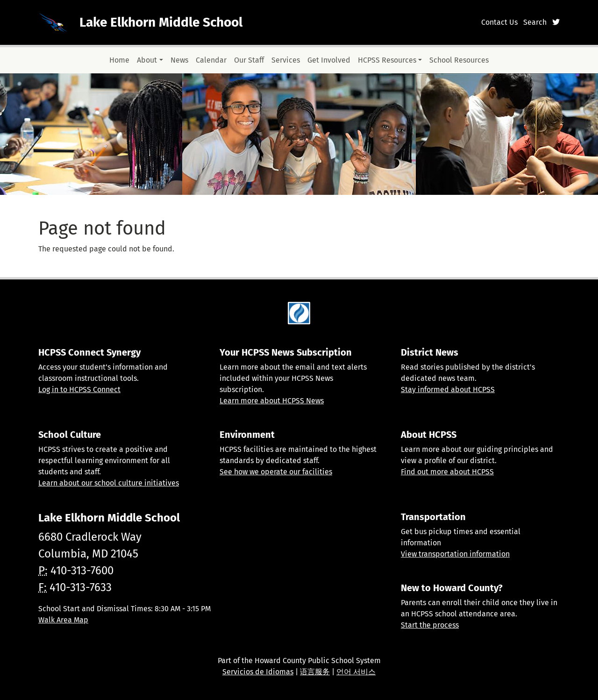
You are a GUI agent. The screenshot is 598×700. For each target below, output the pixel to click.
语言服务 (315, 672)
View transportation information (455, 554)
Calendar (211, 60)
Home (119, 60)
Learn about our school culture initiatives (109, 483)
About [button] (147, 60)
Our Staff (249, 60)
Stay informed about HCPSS (448, 389)
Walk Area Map (63, 620)
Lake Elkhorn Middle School (161, 22)
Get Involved (329, 60)
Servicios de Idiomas (258, 672)
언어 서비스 (356, 672)
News (179, 60)
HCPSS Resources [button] (387, 60)
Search (535, 22)
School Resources (459, 60)
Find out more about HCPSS (447, 472)
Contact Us (499, 22)
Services (286, 60)
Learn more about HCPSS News (272, 401)
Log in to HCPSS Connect (79, 389)
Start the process (430, 625)
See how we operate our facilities (276, 472)
